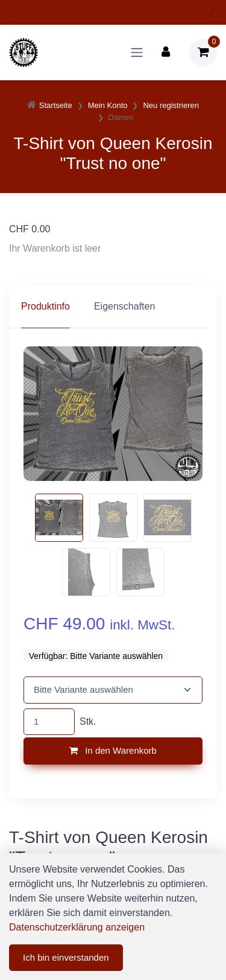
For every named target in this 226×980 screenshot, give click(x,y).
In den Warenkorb (113, 750)
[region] (113, 307)
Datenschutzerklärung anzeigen (77, 927)
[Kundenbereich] (166, 52)
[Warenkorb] (203, 52)
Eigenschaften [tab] (124, 306)
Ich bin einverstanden (66, 957)
